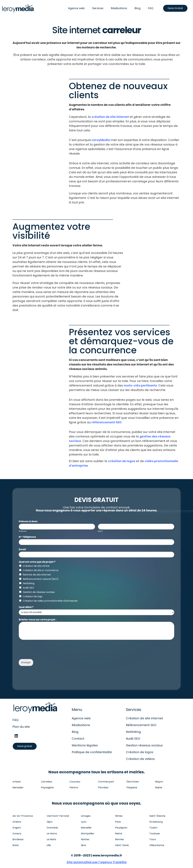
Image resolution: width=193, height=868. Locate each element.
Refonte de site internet (37, 575)
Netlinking (29, 583)
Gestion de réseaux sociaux (39, 592)
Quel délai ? (27, 607)
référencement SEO (107, 422)
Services (98, 8)
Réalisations (119, 8)
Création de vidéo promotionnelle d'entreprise (50, 601)
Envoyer (26, 662)
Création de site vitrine (36, 566)
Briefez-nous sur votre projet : (38, 620)
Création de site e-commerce (41, 570)
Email (23, 550)
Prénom (23, 531)
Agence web (76, 8)
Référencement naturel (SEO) (41, 579)
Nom (100, 531)
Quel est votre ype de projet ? (38, 562)
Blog (138, 8)
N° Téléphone (28, 537)
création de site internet (110, 117)
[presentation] (42, 654)
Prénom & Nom (29, 522)
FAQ (151, 8)
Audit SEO (28, 588)
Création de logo (33, 596)
